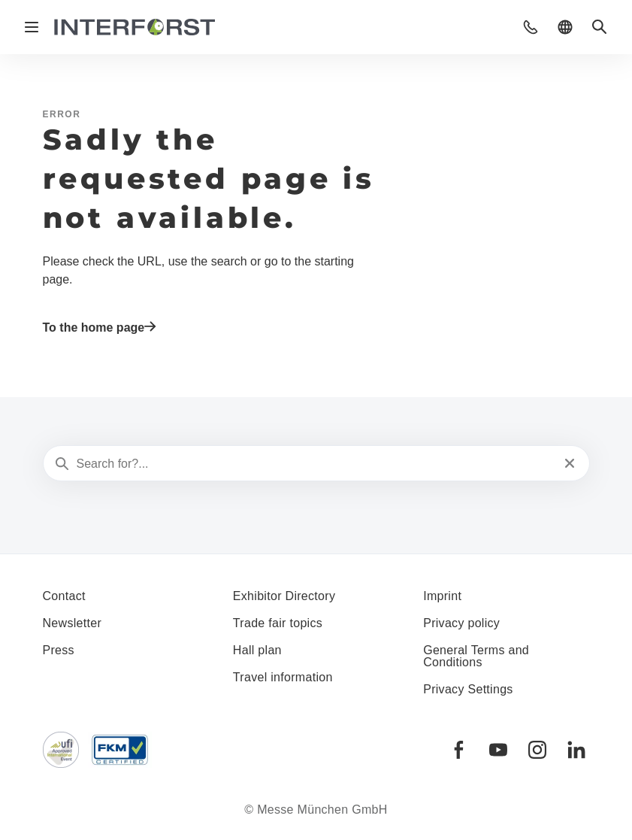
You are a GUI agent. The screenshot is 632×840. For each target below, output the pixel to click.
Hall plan (257, 650)
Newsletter (73, 623)
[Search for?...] (315, 464)
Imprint (442, 596)
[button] (531, 27)
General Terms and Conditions (476, 656)
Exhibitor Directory (284, 596)
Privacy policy (461, 623)
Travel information (283, 677)
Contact (64, 596)
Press (59, 650)
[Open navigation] (32, 27)
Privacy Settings (468, 689)
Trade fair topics (278, 623)
